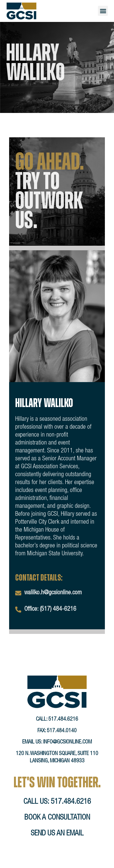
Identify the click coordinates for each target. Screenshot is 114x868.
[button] (103, 11)
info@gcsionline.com (67, 751)
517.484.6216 (63, 728)
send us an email (57, 843)
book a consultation (57, 827)
